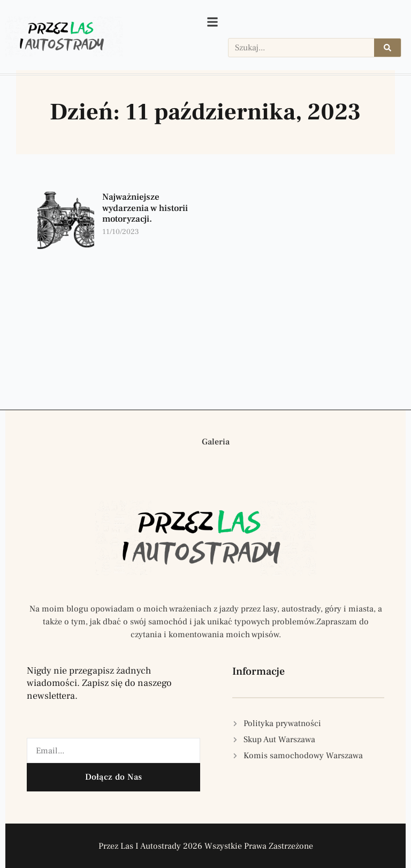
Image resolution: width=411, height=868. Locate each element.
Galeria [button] (216, 442)
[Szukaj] (387, 48)
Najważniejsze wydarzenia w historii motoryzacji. (145, 208)
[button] (181, 442)
